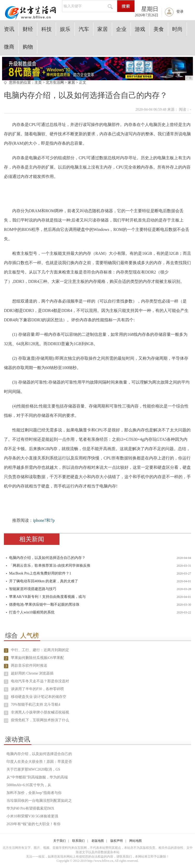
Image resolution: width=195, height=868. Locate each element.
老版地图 (98, 841)
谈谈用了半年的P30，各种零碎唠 (37, 689)
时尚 (177, 29)
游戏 (140, 29)
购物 (28, 47)
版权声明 (117, 841)
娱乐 (65, 29)
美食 (159, 29)
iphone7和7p (44, 520)
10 (6, 721)
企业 (121, 29)
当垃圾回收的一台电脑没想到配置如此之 (39, 801)
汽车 (84, 29)
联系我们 (78, 841)
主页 (38, 82)
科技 (46, 29)
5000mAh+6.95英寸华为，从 (29, 785)
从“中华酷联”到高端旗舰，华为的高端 (37, 777)
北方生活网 (55, 82)
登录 (180, 12)
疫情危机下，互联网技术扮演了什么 (40, 720)
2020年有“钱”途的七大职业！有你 (33, 824)
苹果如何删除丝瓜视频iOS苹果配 (37, 658)
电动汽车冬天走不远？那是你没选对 (40, 681)
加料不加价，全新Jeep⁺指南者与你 (34, 793)
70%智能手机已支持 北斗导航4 (36, 705)
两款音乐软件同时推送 (29, 666)
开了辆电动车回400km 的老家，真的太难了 (44, 581)
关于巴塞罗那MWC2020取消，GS (33, 769)
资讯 (9, 29)
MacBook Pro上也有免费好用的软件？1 (40, 573)
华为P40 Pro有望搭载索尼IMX (30, 808)
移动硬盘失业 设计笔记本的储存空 (39, 697)
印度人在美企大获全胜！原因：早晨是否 (39, 762)
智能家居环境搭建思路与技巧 (33, 589)
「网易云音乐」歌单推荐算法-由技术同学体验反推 (50, 566)
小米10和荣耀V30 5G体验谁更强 (32, 816)
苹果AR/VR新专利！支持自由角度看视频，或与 (47, 597)
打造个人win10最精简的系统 (32, 612)
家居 (103, 29)
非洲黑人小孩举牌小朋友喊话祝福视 (40, 712)
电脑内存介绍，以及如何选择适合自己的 (39, 754)
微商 (9, 47)
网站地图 (136, 841)
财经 (28, 29)
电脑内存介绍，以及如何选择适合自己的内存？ (47, 558)
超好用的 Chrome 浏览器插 (32, 673)
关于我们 (59, 841)
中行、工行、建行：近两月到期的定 (40, 650)
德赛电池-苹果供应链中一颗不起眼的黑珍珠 (44, 605)
